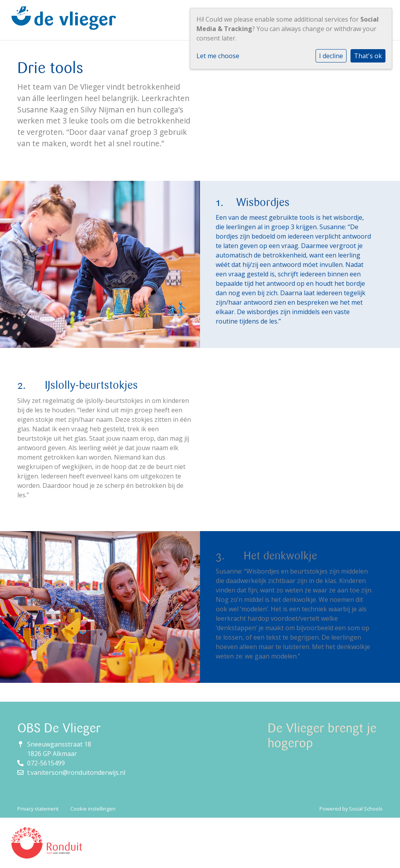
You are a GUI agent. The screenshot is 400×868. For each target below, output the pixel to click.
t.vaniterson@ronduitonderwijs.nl (76, 772)
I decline (331, 56)
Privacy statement (38, 809)
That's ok (368, 56)
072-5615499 (46, 763)
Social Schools (366, 809)
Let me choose (218, 56)
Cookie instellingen (93, 809)
